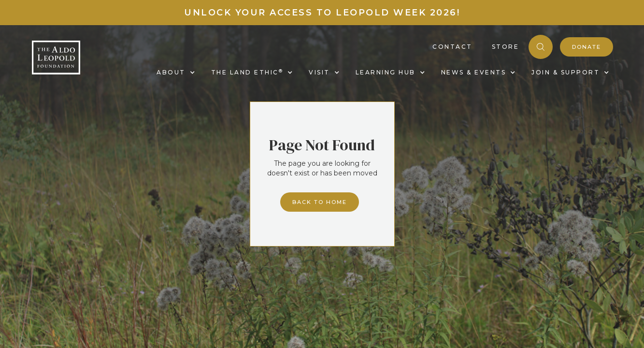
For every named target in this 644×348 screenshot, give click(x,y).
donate (587, 47)
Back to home (320, 202)
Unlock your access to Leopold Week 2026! (322, 13)
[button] (174, 72)
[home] (56, 58)
